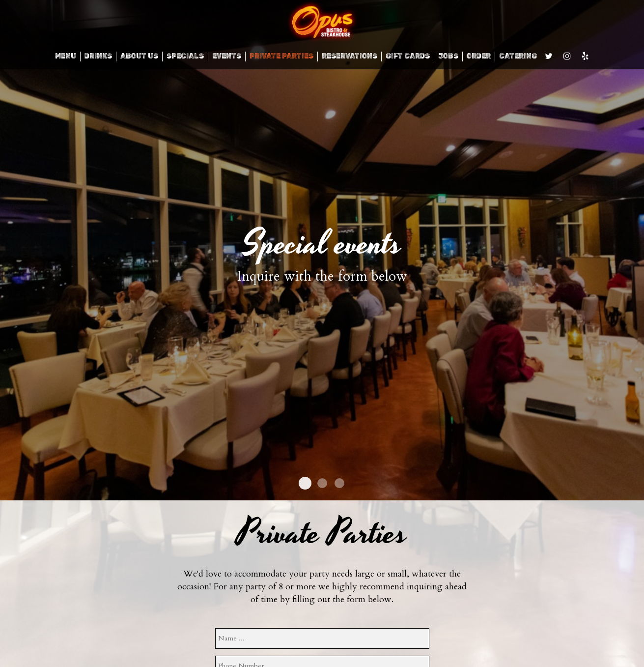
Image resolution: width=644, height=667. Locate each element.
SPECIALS (185, 56)
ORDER (479, 56)
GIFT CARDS (408, 56)
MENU (66, 56)
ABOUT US (139, 56)
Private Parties (281, 56)
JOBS (448, 56)
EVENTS (227, 56)
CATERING (518, 56)
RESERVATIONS (350, 56)
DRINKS (98, 56)
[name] (322, 638)
